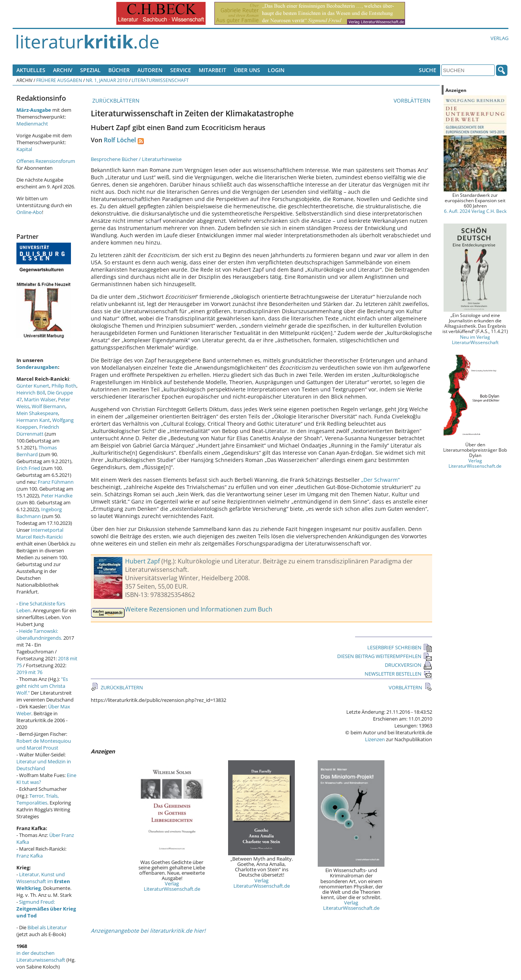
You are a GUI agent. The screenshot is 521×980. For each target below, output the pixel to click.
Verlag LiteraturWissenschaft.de (172, 886)
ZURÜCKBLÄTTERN (115, 101)
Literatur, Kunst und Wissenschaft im (43, 881)
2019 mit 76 (29, 672)
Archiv (63, 70)
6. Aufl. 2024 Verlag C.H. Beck (475, 211)
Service (181, 70)
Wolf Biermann (48, 406)
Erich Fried (28, 468)
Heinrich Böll (31, 393)
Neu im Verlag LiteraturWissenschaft (475, 340)
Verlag (499, 38)
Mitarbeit (212, 70)
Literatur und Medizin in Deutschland (44, 765)
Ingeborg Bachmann (39, 513)
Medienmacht (32, 124)
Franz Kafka (30, 856)
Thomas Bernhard (37, 451)
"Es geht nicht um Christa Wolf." (42, 686)
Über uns (247, 70)
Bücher (119, 70)
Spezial (90, 70)
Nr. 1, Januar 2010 (107, 80)
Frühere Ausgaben (59, 80)
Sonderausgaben (37, 367)
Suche (428, 70)
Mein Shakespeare (37, 413)
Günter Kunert (33, 386)
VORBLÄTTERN (413, 101)
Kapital (24, 149)
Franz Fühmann (56, 482)
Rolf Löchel (120, 140)
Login (276, 70)
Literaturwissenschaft (160, 80)
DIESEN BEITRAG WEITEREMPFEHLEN (385, 656)
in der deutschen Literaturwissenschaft (41, 956)
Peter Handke (57, 496)
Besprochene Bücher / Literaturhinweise (136, 159)
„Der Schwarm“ (380, 480)
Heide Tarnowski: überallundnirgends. (39, 634)
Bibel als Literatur (47, 927)
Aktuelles (31, 70)
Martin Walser (40, 399)
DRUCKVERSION (408, 665)
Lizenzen (375, 739)
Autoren (150, 70)
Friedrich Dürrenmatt (38, 430)
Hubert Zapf (142, 561)
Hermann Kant (33, 420)
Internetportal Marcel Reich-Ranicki (40, 533)
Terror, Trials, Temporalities (38, 799)
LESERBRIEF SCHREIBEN (400, 647)
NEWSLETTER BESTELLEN (398, 674)
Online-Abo (29, 212)
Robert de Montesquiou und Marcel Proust (44, 744)
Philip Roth (64, 386)
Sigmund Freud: (46, 909)
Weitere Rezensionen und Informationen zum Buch (199, 609)
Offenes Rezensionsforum (46, 161)
